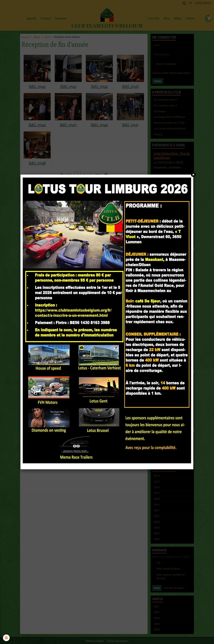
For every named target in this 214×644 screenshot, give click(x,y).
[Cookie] (6, 638)
